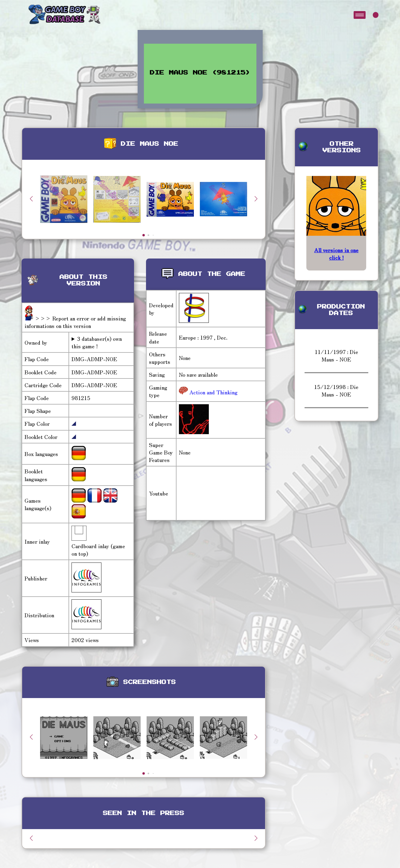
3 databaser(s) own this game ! (97, 342)
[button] (256, 199)
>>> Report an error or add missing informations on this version (75, 322)
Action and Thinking (213, 392)
